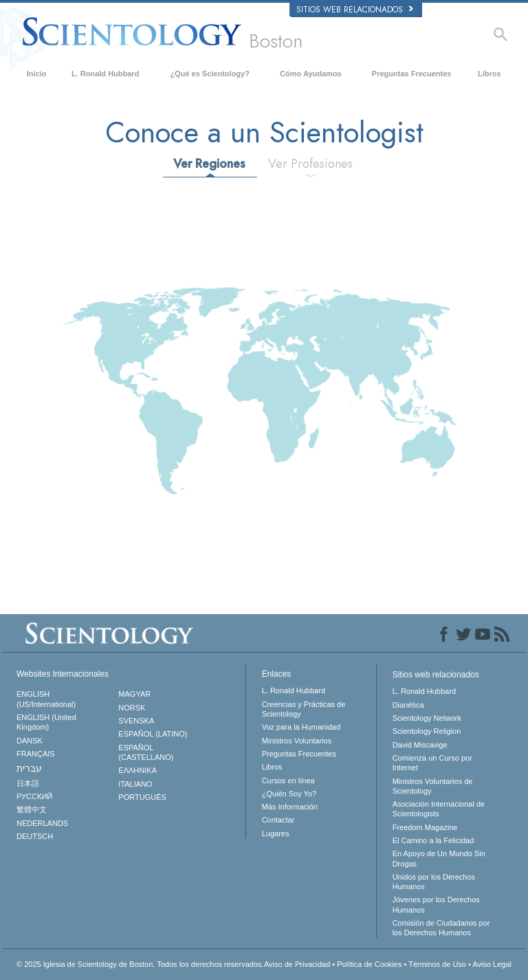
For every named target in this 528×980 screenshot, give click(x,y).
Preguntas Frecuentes (412, 74)
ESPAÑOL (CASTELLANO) (146, 752)
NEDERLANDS (42, 823)
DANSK (30, 741)
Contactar (278, 820)
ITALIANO (135, 784)
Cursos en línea (288, 781)
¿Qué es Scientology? (210, 74)
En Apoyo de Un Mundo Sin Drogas (439, 858)
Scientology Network (427, 718)
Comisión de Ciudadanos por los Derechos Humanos (441, 928)
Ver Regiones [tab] (209, 164)
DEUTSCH (35, 836)
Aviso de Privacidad (297, 964)
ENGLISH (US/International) (46, 699)
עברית (29, 768)
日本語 (28, 783)
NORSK (132, 708)
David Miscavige (420, 745)
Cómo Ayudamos (311, 74)
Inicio (37, 74)
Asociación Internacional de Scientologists (439, 809)
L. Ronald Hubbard (105, 74)
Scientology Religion (427, 731)
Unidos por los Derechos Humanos (434, 882)
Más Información (290, 807)
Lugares (276, 834)
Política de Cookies (369, 964)
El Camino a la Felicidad (433, 840)
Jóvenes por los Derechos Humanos (436, 904)
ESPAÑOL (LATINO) (153, 734)
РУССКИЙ (34, 796)
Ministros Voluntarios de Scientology (433, 786)
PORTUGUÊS (142, 797)
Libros (489, 74)
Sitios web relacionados (355, 10)
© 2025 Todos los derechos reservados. (140, 964)
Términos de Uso (437, 964)
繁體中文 (32, 809)
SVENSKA (136, 721)
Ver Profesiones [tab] (310, 164)
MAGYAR (134, 694)
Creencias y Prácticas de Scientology (304, 709)
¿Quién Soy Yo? (289, 794)
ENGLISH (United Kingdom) (46, 722)
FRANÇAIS (36, 754)
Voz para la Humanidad (301, 727)
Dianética (408, 705)
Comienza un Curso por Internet (432, 763)
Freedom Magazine (425, 827)
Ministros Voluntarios (297, 741)
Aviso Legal (492, 964)
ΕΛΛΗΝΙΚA (137, 770)
